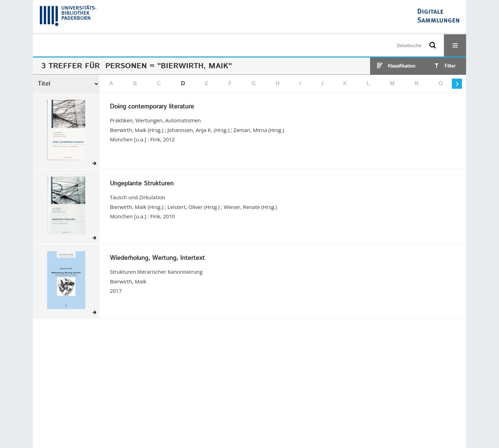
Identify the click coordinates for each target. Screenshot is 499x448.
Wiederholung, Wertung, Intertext (157, 258)
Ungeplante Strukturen (142, 184)
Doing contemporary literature (152, 107)
